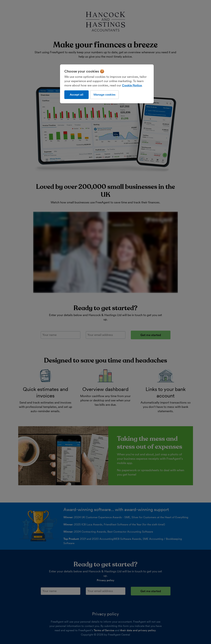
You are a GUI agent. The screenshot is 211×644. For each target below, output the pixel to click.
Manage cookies (104, 95)
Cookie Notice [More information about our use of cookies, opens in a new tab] (132, 85)
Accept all (76, 95)
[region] (107, 84)
